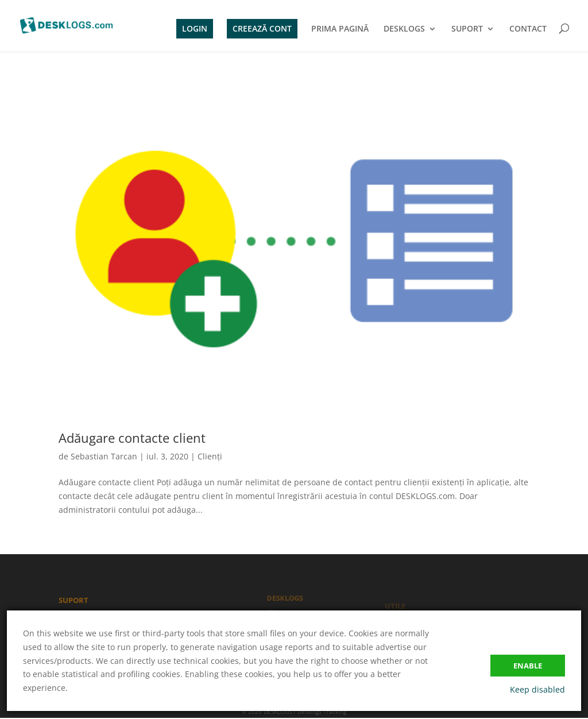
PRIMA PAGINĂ (340, 29)
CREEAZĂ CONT (262, 28)
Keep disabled (537, 689)
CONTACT (528, 29)
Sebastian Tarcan (104, 456)
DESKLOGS (404, 29)
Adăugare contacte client (132, 438)
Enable (528, 666)
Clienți (210, 456)
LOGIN (195, 28)
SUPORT (467, 29)
